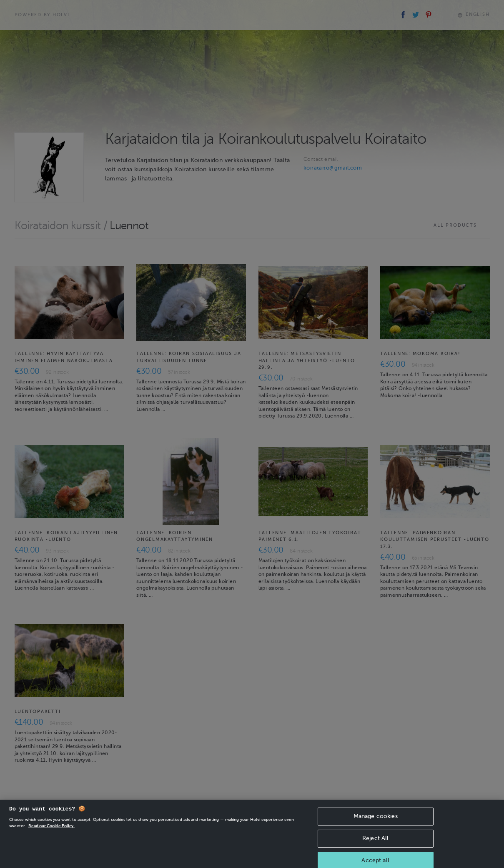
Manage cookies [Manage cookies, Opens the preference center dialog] (376, 822)
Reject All (375, 844)
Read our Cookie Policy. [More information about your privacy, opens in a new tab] (51, 831)
